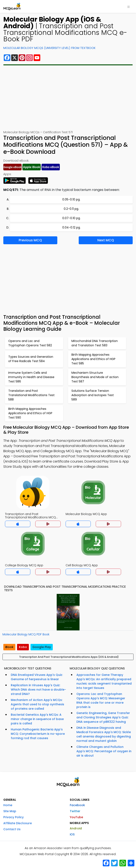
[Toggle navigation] (129, 6)
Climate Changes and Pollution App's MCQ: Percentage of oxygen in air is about (104, 751)
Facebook (77, 805)
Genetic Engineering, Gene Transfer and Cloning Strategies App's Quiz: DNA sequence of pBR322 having (103, 717)
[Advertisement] (68, 98)
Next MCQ (106, 240)
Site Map (10, 811)
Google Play (42, 647)
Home (8, 805)
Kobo (23, 647)
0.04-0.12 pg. (71, 227)
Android (76, 828)
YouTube (76, 817)
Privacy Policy (13, 817)
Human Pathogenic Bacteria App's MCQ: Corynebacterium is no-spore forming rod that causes (38, 734)
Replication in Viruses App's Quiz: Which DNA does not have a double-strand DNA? (38, 690)
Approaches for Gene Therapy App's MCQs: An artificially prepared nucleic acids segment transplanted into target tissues (104, 681)
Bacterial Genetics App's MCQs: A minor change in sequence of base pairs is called (37, 719)
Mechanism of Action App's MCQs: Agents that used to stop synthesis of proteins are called (37, 704)
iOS (72, 834)
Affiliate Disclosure (18, 823)
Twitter (75, 811)
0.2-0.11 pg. (71, 209)
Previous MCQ (30, 240)
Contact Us (12, 829)
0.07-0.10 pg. (71, 218)
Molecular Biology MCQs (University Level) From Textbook (49, 48)
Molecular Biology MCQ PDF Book (26, 634)
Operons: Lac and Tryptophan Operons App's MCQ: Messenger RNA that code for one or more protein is (101, 700)
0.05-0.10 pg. (71, 199)
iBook (9, 647)
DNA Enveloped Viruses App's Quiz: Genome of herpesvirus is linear (37, 677)
